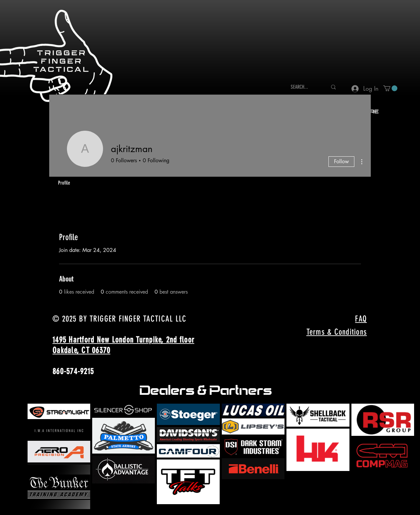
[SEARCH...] (304, 87)
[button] (390, 88)
